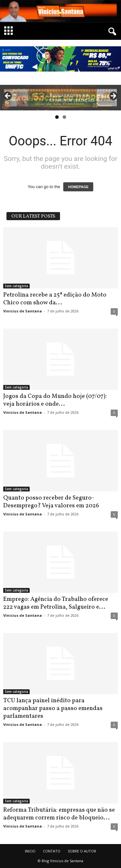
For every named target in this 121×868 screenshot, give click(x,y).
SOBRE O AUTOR (82, 851)
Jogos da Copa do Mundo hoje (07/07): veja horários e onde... (55, 400)
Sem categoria (16, 286)
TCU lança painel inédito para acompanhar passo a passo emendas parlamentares (53, 708)
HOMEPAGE (78, 187)
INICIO (30, 851)
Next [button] (113, 96)
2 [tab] (64, 117)
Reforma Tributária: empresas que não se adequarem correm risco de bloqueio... (59, 814)
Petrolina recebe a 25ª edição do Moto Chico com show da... (55, 299)
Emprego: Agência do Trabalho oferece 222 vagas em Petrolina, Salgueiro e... (56, 603)
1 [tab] (57, 117)
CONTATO (52, 851)
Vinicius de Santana (23, 311)
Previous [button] (8, 96)
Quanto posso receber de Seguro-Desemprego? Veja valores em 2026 (51, 502)
